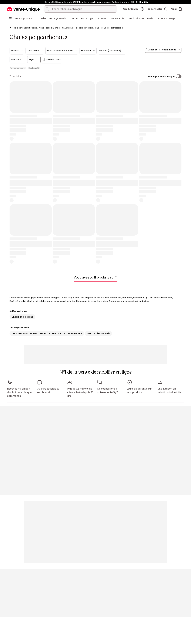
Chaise (98, 28)
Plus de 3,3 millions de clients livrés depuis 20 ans (80, 392)
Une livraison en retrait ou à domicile (169, 391)
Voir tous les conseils (98, 333)
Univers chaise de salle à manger (78, 28)
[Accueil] (10, 28)
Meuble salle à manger (50, 28)
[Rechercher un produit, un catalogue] (47, 9)
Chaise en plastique (22, 317)
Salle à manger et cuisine (25, 28)
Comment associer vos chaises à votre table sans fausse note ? (47, 333)
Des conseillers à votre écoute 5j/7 (108, 391)
